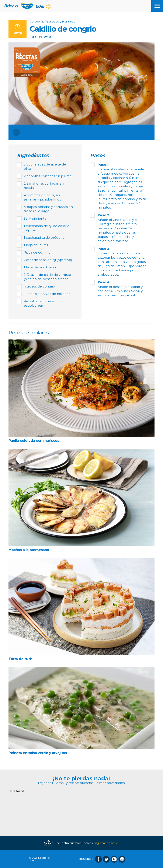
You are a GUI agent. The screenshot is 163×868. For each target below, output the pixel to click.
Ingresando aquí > (107, 843)
